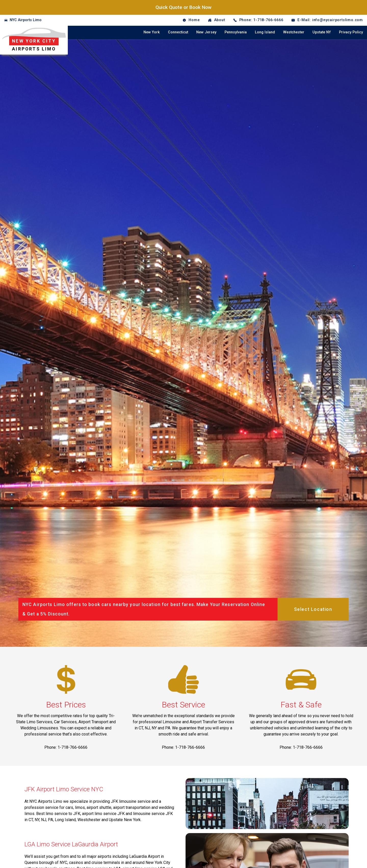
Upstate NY (322, 32)
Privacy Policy (351, 32)
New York (152, 32)
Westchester (294, 32)
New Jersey (206, 32)
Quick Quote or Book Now (183, 7)
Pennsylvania (236, 32)
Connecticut (178, 32)
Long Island (265, 32)
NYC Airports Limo (26, 20)
